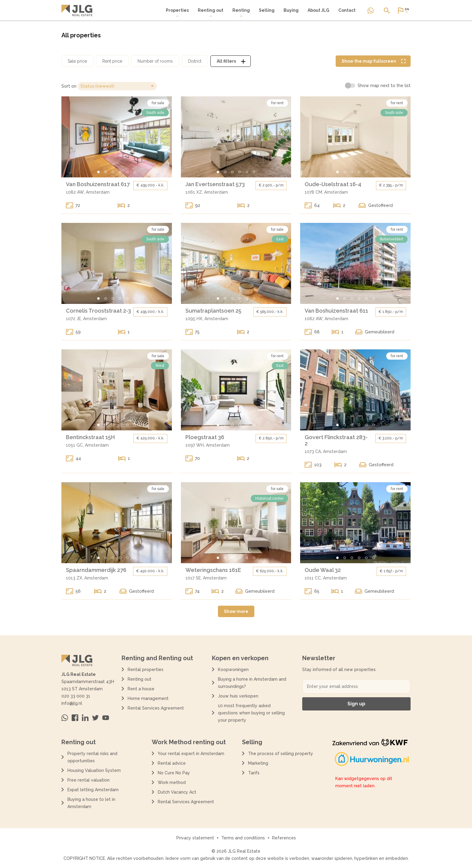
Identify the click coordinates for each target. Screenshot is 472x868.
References (284, 838)
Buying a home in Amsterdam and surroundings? (252, 683)
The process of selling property (281, 754)
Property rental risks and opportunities (92, 757)
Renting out (211, 13)
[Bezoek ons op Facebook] (75, 718)
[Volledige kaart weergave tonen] (373, 61)
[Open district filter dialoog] (195, 61)
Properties (177, 13)
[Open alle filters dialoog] (231, 61)
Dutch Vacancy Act (178, 792)
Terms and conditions (243, 838)
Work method (172, 782)
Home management (148, 698)
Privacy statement (195, 838)
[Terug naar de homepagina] (77, 11)
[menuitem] (177, 13)
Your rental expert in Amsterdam (191, 754)
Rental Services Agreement (156, 708)
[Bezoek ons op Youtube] (106, 718)
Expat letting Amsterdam (93, 790)
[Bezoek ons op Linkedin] (85, 718)
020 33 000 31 (76, 696)
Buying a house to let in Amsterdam (91, 803)
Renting (241, 13)
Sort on (69, 86)
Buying (291, 10)
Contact (347, 10)
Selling (267, 10)
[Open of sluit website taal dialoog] (403, 11)
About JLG (318, 10)
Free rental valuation (88, 780)
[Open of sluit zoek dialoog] (387, 11)
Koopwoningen (233, 670)
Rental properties (146, 670)
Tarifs (254, 773)
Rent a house (141, 689)
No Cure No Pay (174, 773)
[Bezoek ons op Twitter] (95, 718)
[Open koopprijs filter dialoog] (77, 61)
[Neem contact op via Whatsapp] (371, 11)
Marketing (258, 763)
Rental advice (172, 763)
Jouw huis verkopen (238, 696)
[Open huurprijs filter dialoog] (112, 61)
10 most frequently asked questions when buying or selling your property (251, 713)
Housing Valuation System (94, 770)
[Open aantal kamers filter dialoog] (155, 61)
